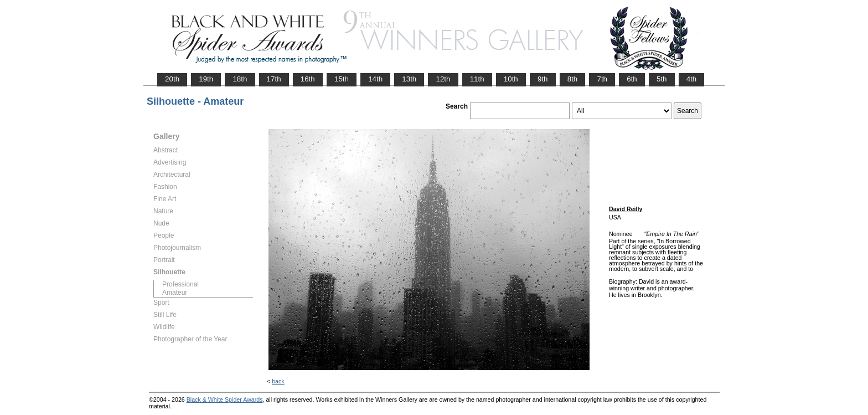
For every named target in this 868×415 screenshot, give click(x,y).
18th (240, 79)
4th (692, 79)
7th (602, 79)
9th (543, 79)
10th (511, 79)
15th (342, 79)
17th (274, 79)
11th (477, 79)
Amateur (175, 293)
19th (206, 79)
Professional (180, 284)
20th (172, 79)
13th (409, 79)
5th (662, 79)
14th (375, 79)
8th (573, 79)
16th (308, 79)
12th (443, 79)
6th (632, 79)
